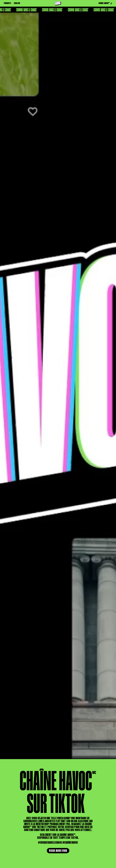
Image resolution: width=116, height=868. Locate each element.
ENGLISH (17, 3)
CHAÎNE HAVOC (105, 3)
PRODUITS (7, 3)
